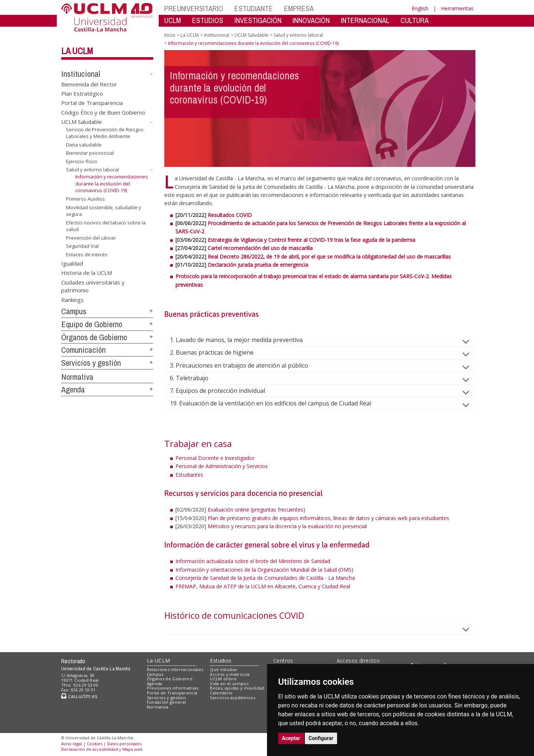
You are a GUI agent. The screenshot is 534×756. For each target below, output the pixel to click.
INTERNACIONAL (365, 20)
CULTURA (415, 20)
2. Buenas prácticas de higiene (218, 352)
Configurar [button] (321, 738)
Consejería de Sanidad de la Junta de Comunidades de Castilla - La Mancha (265, 578)
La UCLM (77, 51)
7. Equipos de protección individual (223, 391)
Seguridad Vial (82, 246)
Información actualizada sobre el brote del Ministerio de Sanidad (253, 561)
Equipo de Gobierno (92, 324)
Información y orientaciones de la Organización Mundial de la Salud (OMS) (264, 570)
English (420, 8)
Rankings (72, 299)
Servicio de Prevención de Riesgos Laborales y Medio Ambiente (105, 133)
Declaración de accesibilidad (90, 749)
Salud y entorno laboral (93, 170)
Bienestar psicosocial (90, 153)
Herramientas (457, 8)
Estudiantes (189, 475)
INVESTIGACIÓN (258, 20)
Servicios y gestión (91, 363)
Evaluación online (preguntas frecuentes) (256, 510)
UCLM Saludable (82, 122)
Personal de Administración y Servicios (222, 466)
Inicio (170, 35)
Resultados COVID (230, 215)
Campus (74, 311)
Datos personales (124, 744)
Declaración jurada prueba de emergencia (258, 265)
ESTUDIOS (208, 20)
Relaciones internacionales (175, 669)
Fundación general (167, 702)
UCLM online (223, 679)
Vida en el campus (229, 683)
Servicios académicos (233, 698)
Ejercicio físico (82, 161)
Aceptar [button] (291, 738)
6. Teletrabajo (195, 378)
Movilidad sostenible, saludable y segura (104, 211)
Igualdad (72, 263)
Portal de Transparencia (92, 103)
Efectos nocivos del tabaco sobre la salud (106, 226)
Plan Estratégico (82, 93)
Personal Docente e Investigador (215, 458)
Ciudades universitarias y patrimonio (93, 286)
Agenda (73, 389)
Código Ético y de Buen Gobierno (103, 112)
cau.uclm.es (79, 696)
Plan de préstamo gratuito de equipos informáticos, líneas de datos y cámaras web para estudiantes (328, 518)
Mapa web (133, 749)
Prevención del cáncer (91, 238)
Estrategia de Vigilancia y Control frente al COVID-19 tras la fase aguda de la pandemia (311, 240)
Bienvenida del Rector (89, 84)
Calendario (221, 693)
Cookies (95, 744)
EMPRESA (299, 8)
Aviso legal (72, 744)
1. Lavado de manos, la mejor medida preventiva (242, 340)
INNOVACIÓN (311, 20)
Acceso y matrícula (230, 674)
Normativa (77, 377)
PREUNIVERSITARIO (194, 8)
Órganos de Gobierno (94, 337)
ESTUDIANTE (254, 8)
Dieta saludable (84, 145)
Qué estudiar (224, 669)
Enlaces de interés (87, 254)
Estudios (221, 660)
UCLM (173, 20)
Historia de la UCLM (87, 273)
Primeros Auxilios (85, 199)
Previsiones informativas (173, 688)
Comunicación (83, 350)
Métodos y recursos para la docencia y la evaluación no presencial (287, 526)
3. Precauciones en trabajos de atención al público (245, 365)
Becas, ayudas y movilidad (237, 688)
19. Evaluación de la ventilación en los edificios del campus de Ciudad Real (276, 403)
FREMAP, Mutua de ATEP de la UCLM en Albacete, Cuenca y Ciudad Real (263, 586)
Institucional (81, 74)
